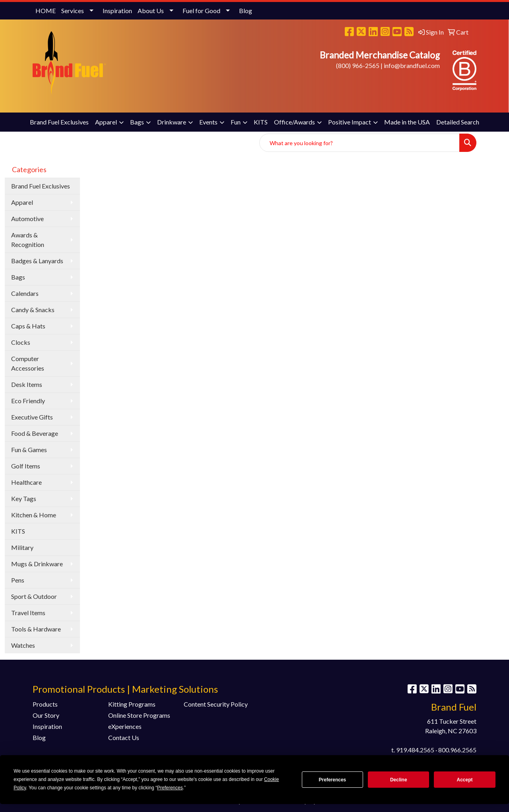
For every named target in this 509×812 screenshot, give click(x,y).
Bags (137, 122)
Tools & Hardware (36, 629)
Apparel (106, 122)
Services (73, 11)
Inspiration (117, 11)
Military (22, 547)
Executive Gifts (32, 417)
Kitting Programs (132, 704)
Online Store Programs (139, 715)
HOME (46, 11)
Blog (246, 11)
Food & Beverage (35, 433)
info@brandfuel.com (412, 65)
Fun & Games (29, 450)
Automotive (27, 219)
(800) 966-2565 (358, 65)
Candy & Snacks (33, 310)
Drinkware (172, 122)
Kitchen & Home (34, 515)
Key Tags (24, 498)
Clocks (21, 342)
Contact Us (124, 737)
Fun (236, 122)
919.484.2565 (415, 750)
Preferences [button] (170, 788)
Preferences (333, 780)
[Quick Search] (359, 143)
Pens (18, 580)
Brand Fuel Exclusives (59, 122)
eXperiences (125, 726)
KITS (261, 122)
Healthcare (26, 482)
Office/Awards (294, 122)
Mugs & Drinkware (37, 564)
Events (208, 122)
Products (45, 704)
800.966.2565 (457, 750)
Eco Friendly (28, 401)
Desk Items (27, 384)
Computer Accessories (28, 363)
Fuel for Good (201, 11)
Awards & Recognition (28, 240)
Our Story (46, 715)
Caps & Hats (28, 326)
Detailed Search (458, 122)
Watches (23, 645)
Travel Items (28, 613)
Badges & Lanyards (37, 261)
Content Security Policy (216, 704)
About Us (151, 11)
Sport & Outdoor (34, 596)
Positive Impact (350, 122)
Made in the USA (407, 122)
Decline (399, 780)
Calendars (25, 293)
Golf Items (26, 466)
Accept (465, 780)
